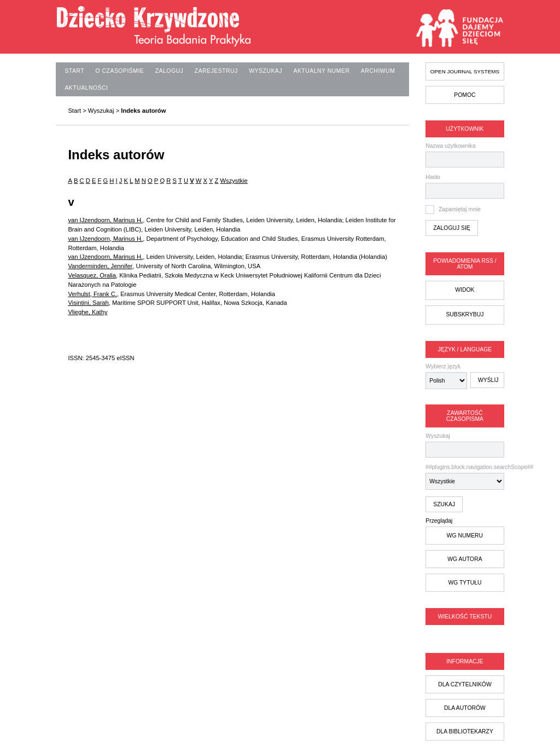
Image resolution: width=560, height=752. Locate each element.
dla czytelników (465, 684)
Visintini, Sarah (88, 303)
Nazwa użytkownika (450, 146)
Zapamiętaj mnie (460, 209)
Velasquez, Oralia (92, 275)
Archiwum (378, 71)
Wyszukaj (465, 445)
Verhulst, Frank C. (92, 294)
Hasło (433, 177)
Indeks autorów (143, 111)
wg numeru (465, 536)
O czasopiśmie (120, 71)
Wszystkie (234, 181)
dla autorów (465, 708)
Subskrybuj (465, 314)
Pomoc (465, 95)
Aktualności (86, 88)
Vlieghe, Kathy (87, 312)
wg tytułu (465, 583)
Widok (465, 290)
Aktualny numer (321, 71)
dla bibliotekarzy (465, 731)
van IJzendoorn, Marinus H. (105, 220)
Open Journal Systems (465, 71)
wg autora (465, 559)
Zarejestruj (216, 71)
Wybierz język (443, 366)
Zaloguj (170, 71)
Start (74, 71)
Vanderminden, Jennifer (100, 266)
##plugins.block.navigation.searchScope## (465, 477)
